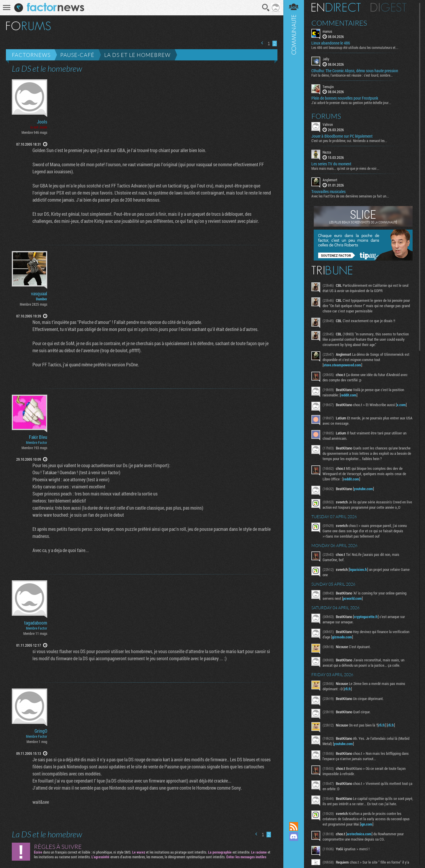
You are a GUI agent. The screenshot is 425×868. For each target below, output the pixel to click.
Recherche (266, 8)
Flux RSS (294, 826)
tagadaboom (36, 623)
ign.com (367, 824)
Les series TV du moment (331, 164)
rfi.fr (348, 689)
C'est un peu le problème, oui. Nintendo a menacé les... (349, 141)
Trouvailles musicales (328, 192)
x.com (401, 405)
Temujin (328, 87)
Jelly (326, 59)
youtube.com (363, 489)
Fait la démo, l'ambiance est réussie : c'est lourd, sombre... (352, 75)
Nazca (327, 152)
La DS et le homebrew (137, 55)
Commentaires (339, 23)
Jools (42, 122)
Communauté (294, 405)
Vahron (328, 124)
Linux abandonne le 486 (331, 43)
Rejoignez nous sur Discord (294, 836)
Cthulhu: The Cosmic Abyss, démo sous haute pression (355, 71)
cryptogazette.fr (366, 617)
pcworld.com (352, 598)
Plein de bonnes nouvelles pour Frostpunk (345, 98)
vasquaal (39, 294)
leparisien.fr (358, 569)
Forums (326, 116)
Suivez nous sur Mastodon (294, 846)
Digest (389, 7)
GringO (41, 731)
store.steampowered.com (342, 365)
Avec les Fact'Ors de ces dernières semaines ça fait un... (350, 196)
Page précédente (262, 43)
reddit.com (349, 395)
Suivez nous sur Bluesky (294, 857)
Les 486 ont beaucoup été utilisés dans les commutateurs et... (355, 47)
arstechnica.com (359, 834)
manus (327, 31)
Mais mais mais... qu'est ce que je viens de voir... (345, 168)
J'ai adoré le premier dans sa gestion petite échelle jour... (351, 103)
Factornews (31, 55)
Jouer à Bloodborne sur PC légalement (342, 136)
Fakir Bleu (38, 437)
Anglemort (330, 180)
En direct (336, 7)
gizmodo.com (342, 637)
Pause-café (77, 55)
